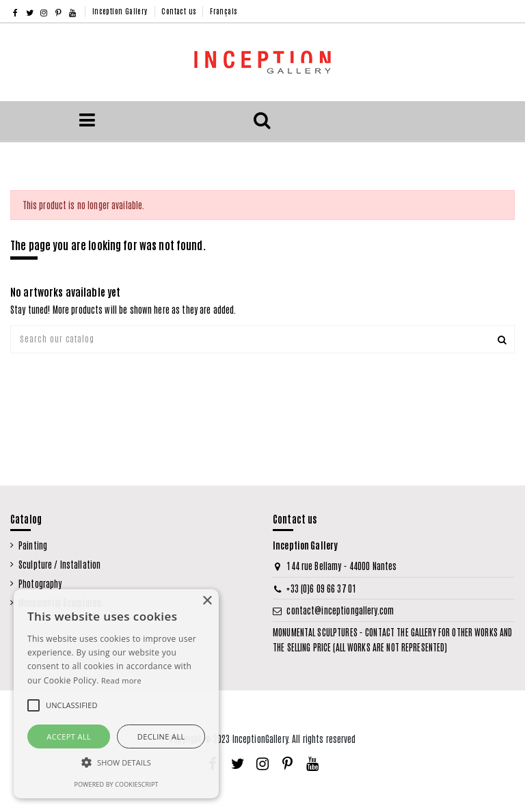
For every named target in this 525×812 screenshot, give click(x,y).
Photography (40, 583)
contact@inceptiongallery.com (340, 610)
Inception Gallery (121, 11)
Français (223, 11)
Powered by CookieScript (116, 784)
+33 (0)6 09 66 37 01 (321, 588)
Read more (121, 680)
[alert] (116, 694)
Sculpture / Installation (59, 564)
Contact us (179, 11)
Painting (33, 545)
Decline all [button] (161, 736)
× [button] (207, 601)
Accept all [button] (69, 736)
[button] (116, 763)
